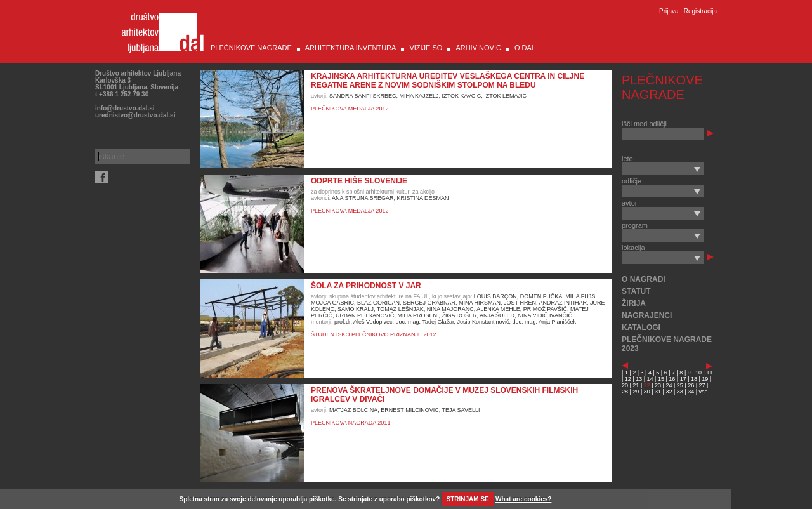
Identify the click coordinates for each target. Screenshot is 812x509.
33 (680, 392)
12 (628, 379)
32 (669, 392)
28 (625, 392)
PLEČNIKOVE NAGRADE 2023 (667, 344)
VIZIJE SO (426, 48)
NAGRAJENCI (647, 315)
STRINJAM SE (468, 499)
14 (650, 379)
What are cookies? (523, 499)
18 (694, 379)
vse (704, 392)
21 (636, 385)
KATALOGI (641, 327)
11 (709, 373)
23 (658, 385)
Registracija (700, 11)
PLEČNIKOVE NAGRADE (251, 48)
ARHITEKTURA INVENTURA (351, 48)
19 (705, 379)
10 (698, 373)
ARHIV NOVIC (478, 48)
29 (636, 392)
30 (647, 392)
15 (661, 379)
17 (683, 379)
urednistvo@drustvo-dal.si (135, 115)
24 (669, 385)
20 (625, 385)
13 (639, 379)
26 (691, 385)
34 (691, 392)
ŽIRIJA (634, 303)
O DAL (525, 48)
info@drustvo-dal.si (125, 108)
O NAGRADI (644, 279)
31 (658, 392)
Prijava (669, 11)
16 (672, 379)
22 (647, 385)
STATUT (636, 291)
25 (680, 385)
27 (702, 385)
